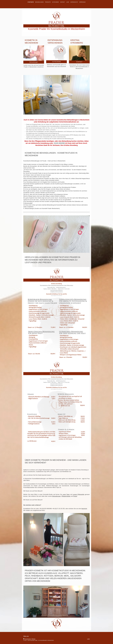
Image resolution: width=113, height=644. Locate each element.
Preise (75, 496)
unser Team (66, 494)
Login (88, 639)
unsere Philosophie (79, 494)
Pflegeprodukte (66, 496)
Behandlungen (34, 62)
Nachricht (84, 509)
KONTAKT (79, 62)
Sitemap (33, 639)
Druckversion (27, 639)
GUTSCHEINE (56, 62)
